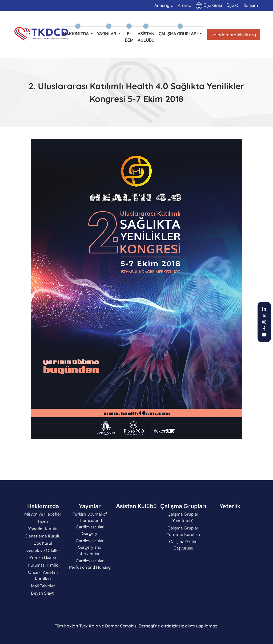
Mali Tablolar (43, 609)
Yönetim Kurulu (43, 551)
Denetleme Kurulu (43, 559)
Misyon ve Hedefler (43, 537)
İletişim (251, 5)
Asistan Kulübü (146, 37)
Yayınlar (90, 529)
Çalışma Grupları (183, 529)
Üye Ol (233, 5)
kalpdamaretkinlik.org (234, 35)
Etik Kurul (43, 566)
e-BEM (129, 37)
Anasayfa (164, 5)
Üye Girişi (209, 6)
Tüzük (43, 544)
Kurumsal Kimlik (43, 588)
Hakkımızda (43, 529)
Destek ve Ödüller (43, 573)
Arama (185, 5)
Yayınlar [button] (107, 34)
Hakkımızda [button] (76, 34)
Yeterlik (230, 529)
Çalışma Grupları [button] (179, 34)
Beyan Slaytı (43, 616)
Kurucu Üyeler (43, 580)
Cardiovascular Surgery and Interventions (90, 570)
